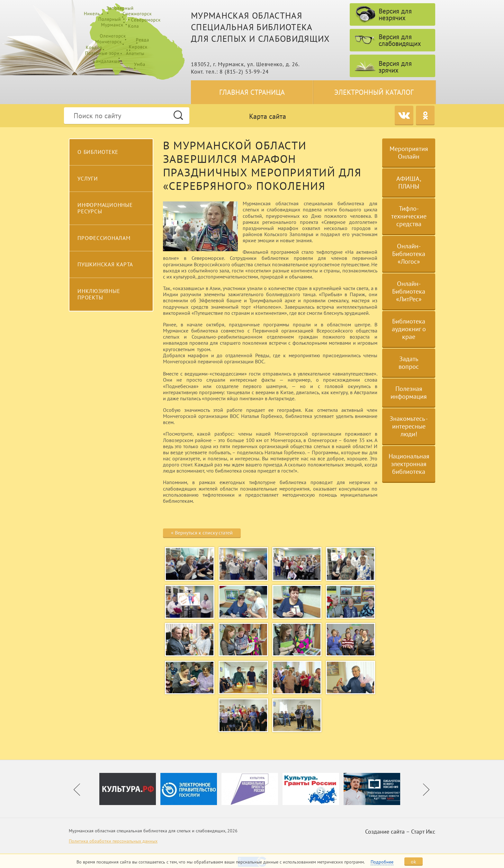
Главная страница (252, 92)
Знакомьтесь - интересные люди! (409, 426)
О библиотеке (98, 152)
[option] (130, 789)
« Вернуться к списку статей (202, 533)
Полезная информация (409, 393)
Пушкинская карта (105, 264)
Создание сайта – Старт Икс (400, 832)
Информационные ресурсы (105, 208)
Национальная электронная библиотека (409, 464)
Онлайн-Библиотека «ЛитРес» (409, 291)
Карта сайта (268, 116)
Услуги (88, 179)
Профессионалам (104, 238)
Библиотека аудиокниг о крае (409, 329)
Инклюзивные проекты (99, 294)
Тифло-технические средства (409, 216)
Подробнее (382, 862)
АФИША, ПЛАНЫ (409, 182)
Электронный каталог (374, 92)
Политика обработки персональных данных (113, 841)
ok (414, 862)
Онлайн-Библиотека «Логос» (409, 254)
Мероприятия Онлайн (409, 153)
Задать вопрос (409, 363)
